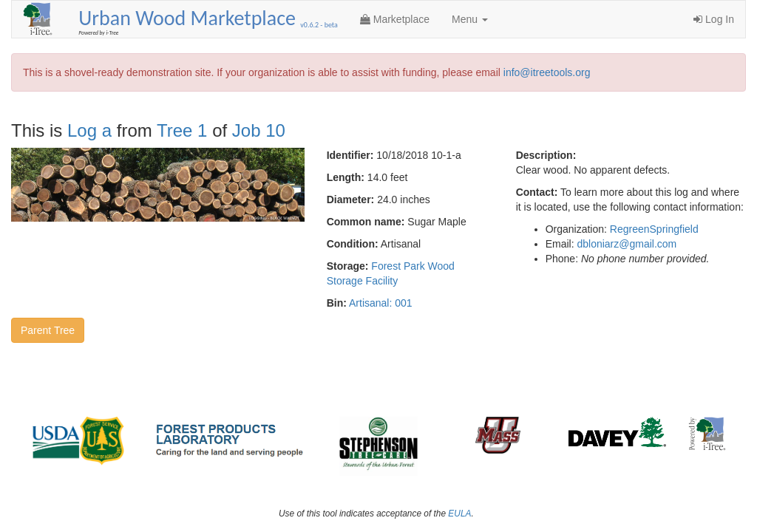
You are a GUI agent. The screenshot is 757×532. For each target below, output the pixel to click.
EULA (459, 514)
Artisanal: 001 (381, 303)
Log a (89, 130)
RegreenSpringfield (654, 229)
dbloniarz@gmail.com (627, 244)
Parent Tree (48, 330)
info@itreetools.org (547, 72)
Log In (714, 19)
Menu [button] (470, 19)
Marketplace (395, 19)
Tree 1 (182, 130)
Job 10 (259, 130)
